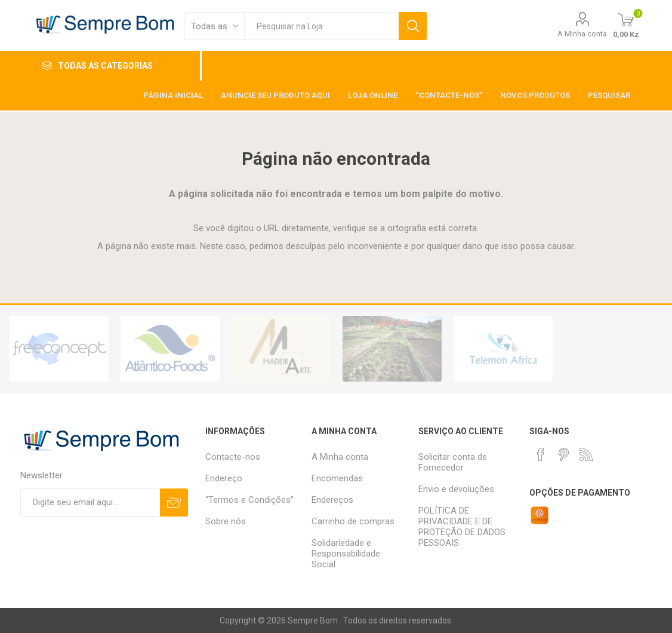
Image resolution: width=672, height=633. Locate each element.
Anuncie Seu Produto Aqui (275, 95)
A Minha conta (582, 34)
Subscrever (174, 503)
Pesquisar (413, 26)
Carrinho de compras (353, 521)
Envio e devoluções (456, 489)
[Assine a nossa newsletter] (90, 503)
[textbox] (321, 26)
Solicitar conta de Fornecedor (453, 462)
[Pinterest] (563, 454)
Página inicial (173, 95)
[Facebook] (541, 454)
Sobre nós (226, 521)
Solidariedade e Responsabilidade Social (346, 554)
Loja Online (373, 95)
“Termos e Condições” (249, 500)
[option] (59, 349)
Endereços (332, 500)
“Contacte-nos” (449, 95)
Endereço (224, 478)
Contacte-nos (233, 457)
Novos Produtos (535, 95)
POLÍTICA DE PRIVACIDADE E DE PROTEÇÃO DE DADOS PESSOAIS (462, 527)
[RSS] (586, 454)
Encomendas (337, 478)
